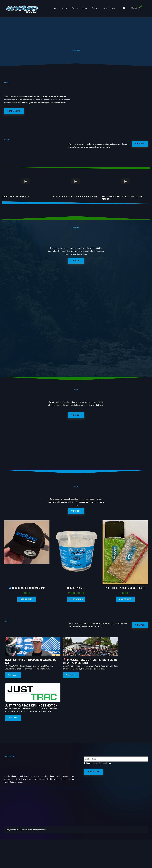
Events (75, 8)
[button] (76, 513)
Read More (13, 680)
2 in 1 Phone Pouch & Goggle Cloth (125, 589)
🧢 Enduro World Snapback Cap (27, 589)
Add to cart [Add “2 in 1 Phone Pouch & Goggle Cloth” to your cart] (125, 600)
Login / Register (110, 8)
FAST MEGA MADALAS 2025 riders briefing (75, 197)
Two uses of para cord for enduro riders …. (122, 198)
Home (56, 8)
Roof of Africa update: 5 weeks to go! (24, 663)
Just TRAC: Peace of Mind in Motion (122, 663)
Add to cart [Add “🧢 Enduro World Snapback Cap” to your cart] (27, 600)
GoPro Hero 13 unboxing (16, 197)
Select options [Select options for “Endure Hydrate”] (76, 600)
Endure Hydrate (76, 589)
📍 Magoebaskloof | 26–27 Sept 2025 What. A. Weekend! (74, 663)
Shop (85, 8)
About (64, 8)
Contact (95, 8)
